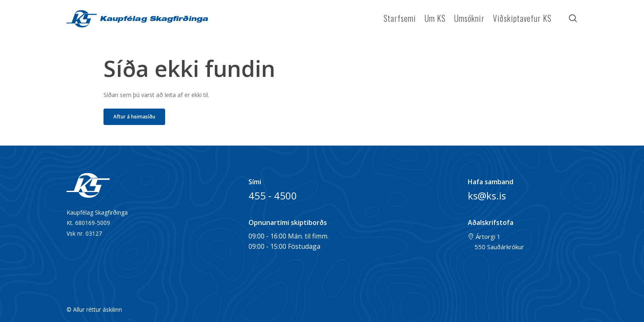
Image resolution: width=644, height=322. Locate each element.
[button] (134, 117)
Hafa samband (491, 182)
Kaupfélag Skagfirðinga (152, 20)
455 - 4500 (273, 196)
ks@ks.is (487, 196)
